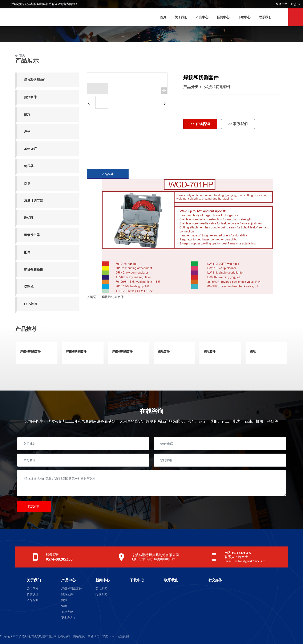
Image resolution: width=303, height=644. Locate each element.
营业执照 (123, 636)
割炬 (253, 352)
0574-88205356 (59, 559)
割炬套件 (164, 352)
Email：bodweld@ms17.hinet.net (245, 561)
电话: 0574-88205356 (238, 553)
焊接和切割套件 (218, 87)
